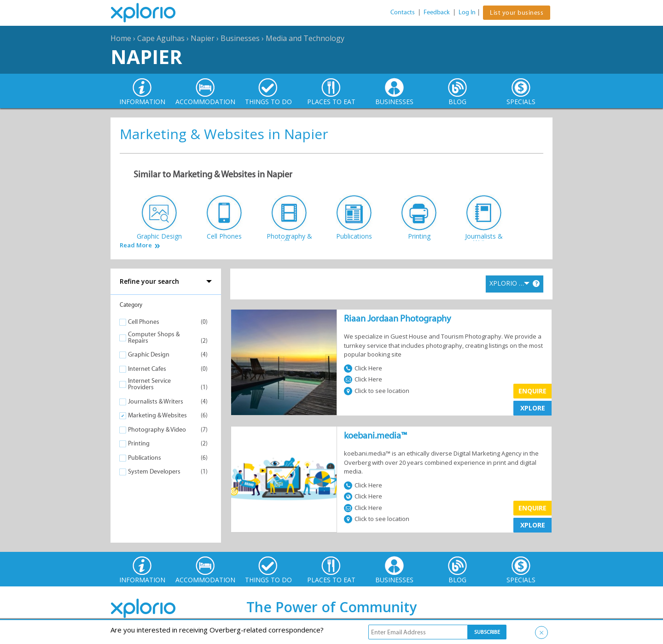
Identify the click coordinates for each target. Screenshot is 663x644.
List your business (517, 13)
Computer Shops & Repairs (154, 337)
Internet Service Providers (149, 384)
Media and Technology (305, 38)
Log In (467, 12)
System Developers (154, 471)
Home (121, 38)
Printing (139, 443)
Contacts (403, 12)
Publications (145, 458)
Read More (136, 245)
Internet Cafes (147, 369)
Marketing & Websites (157, 415)
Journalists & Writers (156, 401)
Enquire (532, 391)
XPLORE (533, 408)
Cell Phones (144, 322)
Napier (203, 38)
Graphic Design (149, 354)
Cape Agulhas (161, 38)
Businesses (240, 38)
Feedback (437, 12)
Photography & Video (157, 430)
